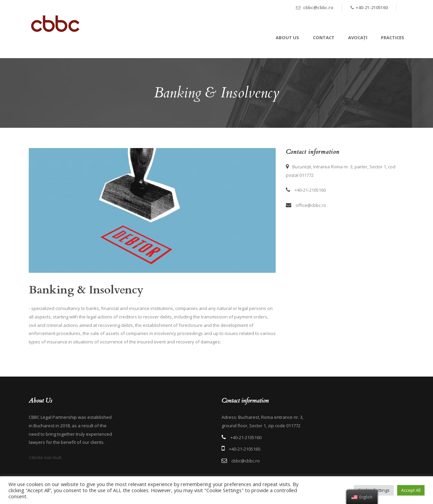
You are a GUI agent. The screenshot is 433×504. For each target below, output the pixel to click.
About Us (287, 38)
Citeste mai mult (45, 457)
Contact (324, 38)
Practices (393, 38)
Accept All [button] (411, 490)
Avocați (358, 38)
